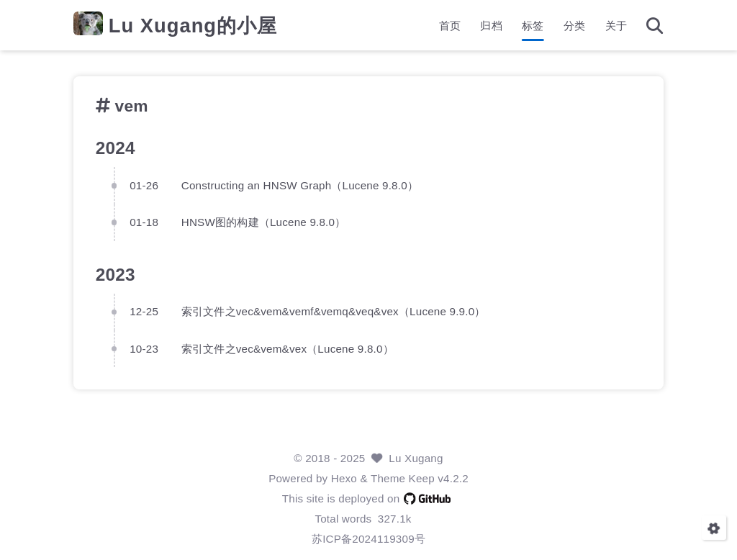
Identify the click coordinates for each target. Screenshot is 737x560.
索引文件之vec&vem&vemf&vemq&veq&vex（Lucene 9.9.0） (334, 311)
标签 (533, 26)
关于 (616, 26)
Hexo (344, 478)
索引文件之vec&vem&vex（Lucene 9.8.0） (288, 349)
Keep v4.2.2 (439, 478)
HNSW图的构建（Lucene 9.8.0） (264, 222)
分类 (574, 26)
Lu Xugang (416, 458)
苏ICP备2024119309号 (368, 539)
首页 (450, 26)
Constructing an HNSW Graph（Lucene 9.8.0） (300, 185)
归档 (491, 26)
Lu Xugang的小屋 (193, 26)
